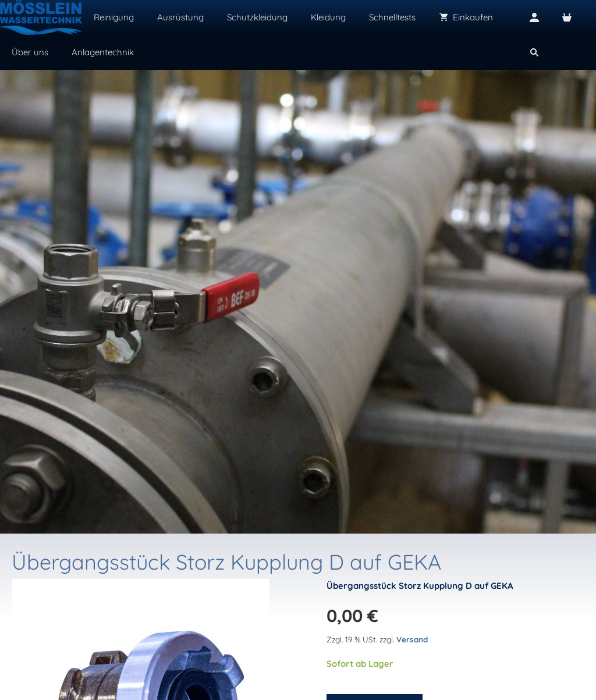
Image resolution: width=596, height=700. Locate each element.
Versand (412, 639)
